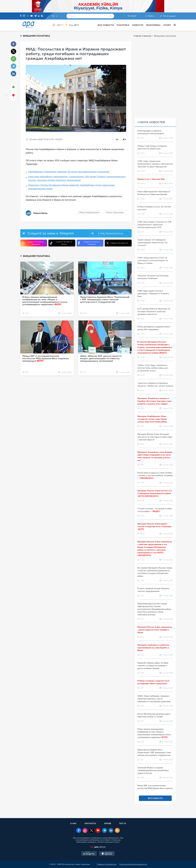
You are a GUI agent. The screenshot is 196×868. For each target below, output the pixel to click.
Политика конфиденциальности (133, 864)
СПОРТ (167, 25)
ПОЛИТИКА (123, 25)
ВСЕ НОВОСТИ (106, 25)
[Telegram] (35, 16)
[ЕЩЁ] (173, 25)
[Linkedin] (39, 16)
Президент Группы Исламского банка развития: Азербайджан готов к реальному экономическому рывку (71, 187)
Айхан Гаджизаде (115, 212)
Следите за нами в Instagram (33, 243)
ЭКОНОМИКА (153, 25)
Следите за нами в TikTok (61, 243)
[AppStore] (107, 854)
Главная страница (142, 36)
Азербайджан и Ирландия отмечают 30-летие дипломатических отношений (69, 172)
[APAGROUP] (98, 847)
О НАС (73, 823)
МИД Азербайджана (89, 212)
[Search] (110, 16)
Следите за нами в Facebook (89, 243)
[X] (28, 16)
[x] (92, 831)
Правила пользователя (107, 864)
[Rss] (42, 16)
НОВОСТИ (138, 25)
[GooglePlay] (89, 854)
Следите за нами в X (117, 243)
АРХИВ (108, 823)
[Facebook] (21, 16)
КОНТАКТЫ (90, 823)
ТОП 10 (123, 823)
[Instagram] (24, 16)
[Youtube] (32, 16)
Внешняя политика (165, 36)
